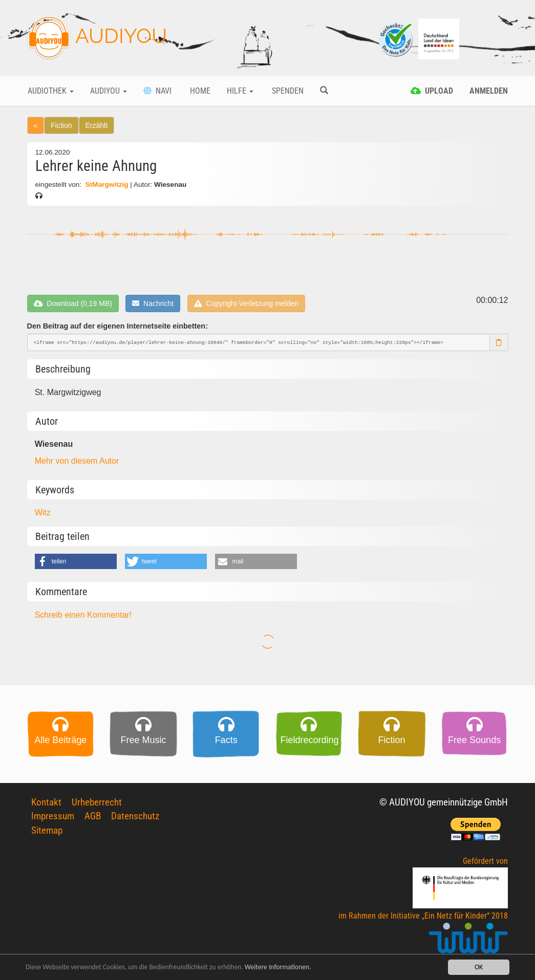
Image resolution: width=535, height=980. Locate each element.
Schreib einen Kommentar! (83, 615)
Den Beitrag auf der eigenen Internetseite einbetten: (117, 326)
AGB (93, 816)
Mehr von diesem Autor (77, 461)
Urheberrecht (97, 802)
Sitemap (47, 830)
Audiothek (51, 91)
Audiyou (109, 91)
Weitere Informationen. (278, 968)
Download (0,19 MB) (73, 303)
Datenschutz (135, 816)
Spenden (287, 91)
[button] (76, 561)
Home (199, 91)
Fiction (61, 125)
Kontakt (46, 802)
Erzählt (97, 125)
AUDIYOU (97, 38)
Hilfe (240, 91)
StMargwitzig (107, 184)
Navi (157, 91)
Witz (43, 513)
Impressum (53, 816)
